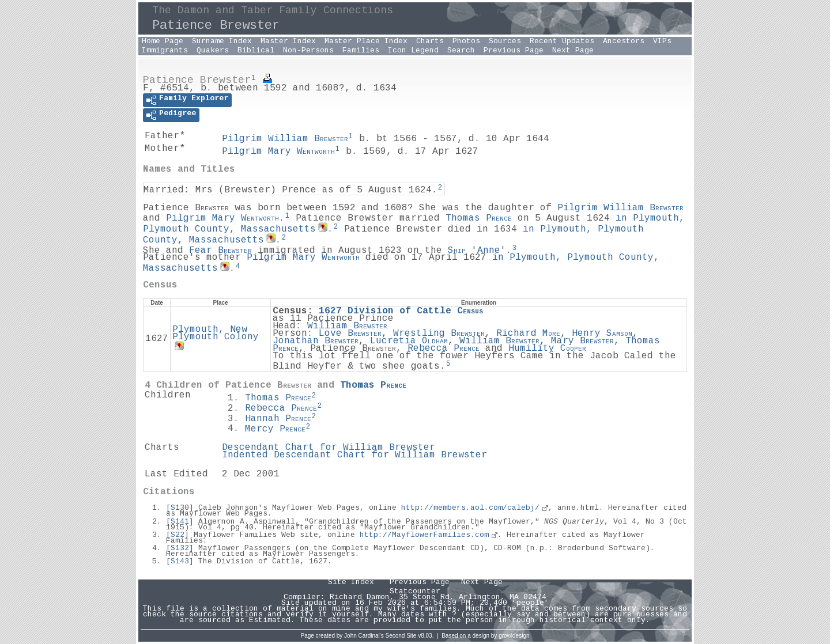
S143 (180, 562)
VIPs (662, 41)
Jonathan (316, 341)
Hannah (278, 419)
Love (350, 334)
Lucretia (409, 341)
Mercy (275, 429)
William (347, 326)
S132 (180, 548)
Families (361, 51)
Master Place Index (366, 41)
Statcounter (415, 592)
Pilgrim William (285, 139)
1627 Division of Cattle (401, 311)
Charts (430, 41)
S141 (180, 522)
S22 (178, 535)
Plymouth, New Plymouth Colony (216, 334)
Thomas (479, 219)
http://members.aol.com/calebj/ (470, 508)
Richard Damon (360, 597)
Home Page (163, 41)
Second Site (401, 636)
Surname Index (222, 41)
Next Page (573, 51)
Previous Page (514, 51)
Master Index (288, 41)
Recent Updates (562, 41)
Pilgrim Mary (278, 152)
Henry (602, 334)
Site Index (351, 582)
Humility (547, 349)
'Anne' (477, 250)
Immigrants (165, 51)
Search (461, 51)
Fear (220, 250)
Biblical (256, 51)
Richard (528, 334)
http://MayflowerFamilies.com (424, 535)
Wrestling (439, 334)
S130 (180, 508)
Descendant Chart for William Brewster (329, 448)
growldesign (514, 636)
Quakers (213, 51)
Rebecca (444, 349)
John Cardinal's (364, 636)
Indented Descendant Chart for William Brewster (354, 455)
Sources (505, 41)
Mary (582, 341)
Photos (466, 41)
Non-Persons (308, 51)
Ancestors (624, 41)
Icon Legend (413, 51)
